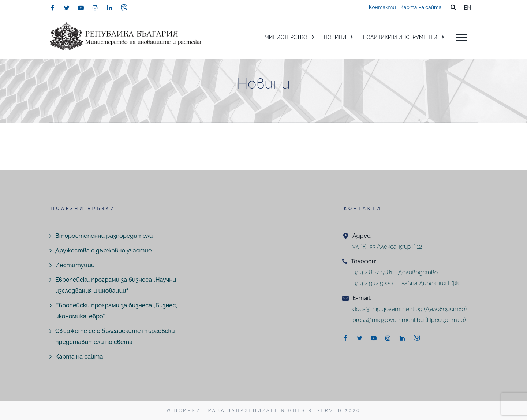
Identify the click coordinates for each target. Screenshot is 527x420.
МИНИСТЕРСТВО (286, 37)
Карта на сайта (421, 7)
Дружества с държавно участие (103, 250)
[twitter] (67, 8)
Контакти (382, 7)
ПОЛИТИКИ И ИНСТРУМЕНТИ (400, 37)
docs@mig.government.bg (387, 309)
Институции (75, 265)
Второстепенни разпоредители (104, 236)
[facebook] (52, 8)
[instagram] (95, 8)
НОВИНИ (335, 37)
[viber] (124, 8)
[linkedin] (109, 8)
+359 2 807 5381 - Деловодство (394, 272)
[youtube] (81, 8)
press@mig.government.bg (388, 320)
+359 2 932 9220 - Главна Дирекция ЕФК (405, 283)
